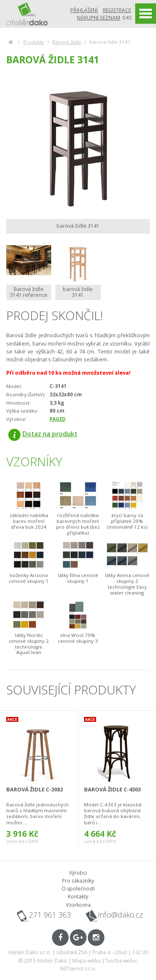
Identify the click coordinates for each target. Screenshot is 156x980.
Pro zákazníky (78, 881)
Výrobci (78, 873)
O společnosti (78, 889)
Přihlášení (84, 10)
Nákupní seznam (99, 18)
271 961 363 (50, 915)
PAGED (57, 419)
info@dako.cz (121, 915)
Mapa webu (87, 961)
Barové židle (67, 42)
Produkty (34, 42)
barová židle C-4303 (112, 789)
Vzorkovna (78, 905)
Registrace (117, 10)
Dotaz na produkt (43, 434)
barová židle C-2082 (35, 789)
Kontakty (78, 897)
